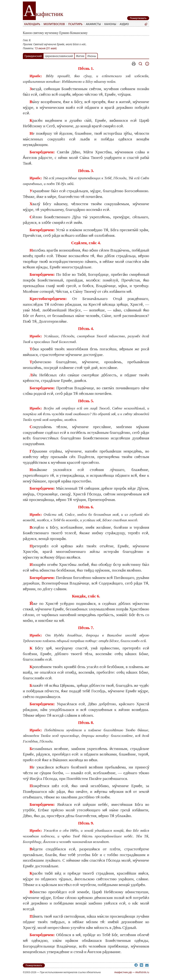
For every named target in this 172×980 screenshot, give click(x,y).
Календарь (32, 24)
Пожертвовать (34, 965)
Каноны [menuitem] (110, 24)
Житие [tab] (80, 56)
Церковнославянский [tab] (59, 56)
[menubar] (84, 24)
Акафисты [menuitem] (93, 24)
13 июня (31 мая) (46, 48)
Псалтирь (75, 24)
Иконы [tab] (92, 56)
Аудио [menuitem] (124, 24)
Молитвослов (54, 24)
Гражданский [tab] (33, 56)
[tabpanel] (86, 508)
